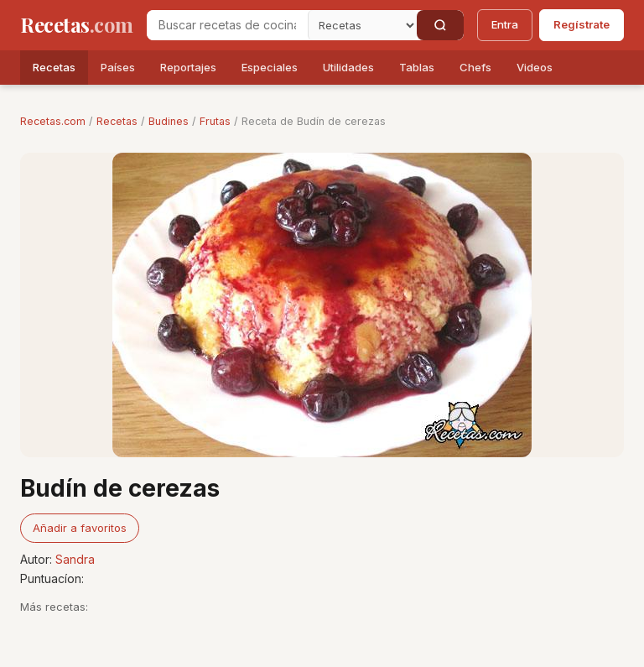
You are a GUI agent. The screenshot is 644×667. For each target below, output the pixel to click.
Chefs (475, 67)
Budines (169, 121)
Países (118, 67)
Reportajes (188, 67)
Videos (535, 67)
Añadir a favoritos (80, 528)
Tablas (417, 67)
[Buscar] (440, 25)
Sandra (75, 559)
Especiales (270, 67)
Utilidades (348, 67)
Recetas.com (53, 121)
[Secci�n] (362, 25)
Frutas (215, 121)
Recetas (54, 67)
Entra (505, 24)
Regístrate (582, 24)
